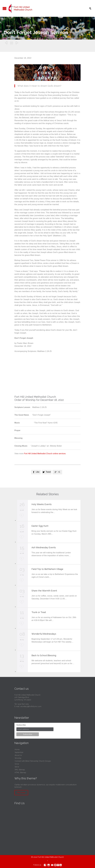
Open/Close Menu (5, 8)
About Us (18, 755)
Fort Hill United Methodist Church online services (45, 454)
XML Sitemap (20, 770)
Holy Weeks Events (42, 504)
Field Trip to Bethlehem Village (47, 569)
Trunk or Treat (39, 612)
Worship (18, 758)
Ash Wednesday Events (44, 547)
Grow (17, 764)
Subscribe (21, 725)
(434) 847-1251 (23, 704)
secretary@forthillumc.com (31, 706)
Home (17, 750)
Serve (17, 767)
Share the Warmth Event (44, 591)
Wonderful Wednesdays (44, 634)
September (19, 752)
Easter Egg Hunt (40, 526)
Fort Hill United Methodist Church (51, 857)
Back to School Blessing (44, 655)
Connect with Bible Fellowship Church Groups (33, 761)
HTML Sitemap (20, 773)
